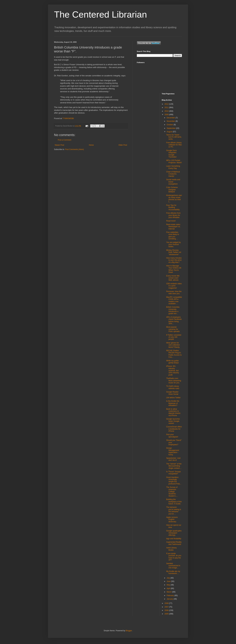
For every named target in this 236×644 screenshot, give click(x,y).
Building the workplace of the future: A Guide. (174, 502)
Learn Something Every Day (173, 167)
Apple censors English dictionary (172, 519)
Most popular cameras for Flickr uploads (173, 329)
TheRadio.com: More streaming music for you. (174, 381)
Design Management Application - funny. (173, 451)
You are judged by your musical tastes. (173, 245)
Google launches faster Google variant (173, 421)
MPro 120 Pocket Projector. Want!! (174, 161)
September (171, 128)
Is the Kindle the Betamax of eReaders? (173, 403)
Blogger (129, 631)
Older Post (123, 145)
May (169, 585)
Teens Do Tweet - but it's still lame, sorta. (174, 137)
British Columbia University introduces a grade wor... (173, 310)
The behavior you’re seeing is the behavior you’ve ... (174, 510)
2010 (167, 111)
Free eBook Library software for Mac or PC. (174, 145)
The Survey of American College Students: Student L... (172, 492)
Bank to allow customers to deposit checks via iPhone (173, 412)
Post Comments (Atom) (74, 149)
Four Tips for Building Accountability (173, 207)
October (170, 125)
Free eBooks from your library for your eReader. (173, 215)
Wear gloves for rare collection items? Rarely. (173, 345)
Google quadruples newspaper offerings (174, 533)
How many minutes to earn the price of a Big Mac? (174, 260)
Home (91, 145)
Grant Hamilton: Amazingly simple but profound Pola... (174, 481)
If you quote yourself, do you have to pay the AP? (174, 557)
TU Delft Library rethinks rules (173, 387)
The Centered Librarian (100, 14)
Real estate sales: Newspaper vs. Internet (173, 227)
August (170, 132)
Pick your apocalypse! (172, 436)
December (171, 118)
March (169, 592)
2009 (167, 115)
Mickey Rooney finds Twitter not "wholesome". (174, 252)
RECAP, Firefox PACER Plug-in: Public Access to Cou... (174, 354)
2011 (167, 108)
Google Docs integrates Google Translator (171, 154)
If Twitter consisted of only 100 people (174, 337)
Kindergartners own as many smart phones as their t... (174, 199)
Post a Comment (64, 140)
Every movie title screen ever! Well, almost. (173, 278)
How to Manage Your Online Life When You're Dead (174, 269)
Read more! (171, 221)
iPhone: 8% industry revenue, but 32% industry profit (172, 371)
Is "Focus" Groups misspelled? (173, 473)
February (170, 596)
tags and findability (174, 539)
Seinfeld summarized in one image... (173, 566)
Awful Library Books (171, 549)
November (171, 121)
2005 (167, 614)
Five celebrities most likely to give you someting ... (172, 236)
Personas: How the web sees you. (174, 292)
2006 (167, 610)
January (170, 599)
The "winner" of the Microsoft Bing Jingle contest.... (174, 466)
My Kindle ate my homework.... (173, 572)
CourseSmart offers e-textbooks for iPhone (174, 429)
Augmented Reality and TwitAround (174, 543)
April (169, 588)
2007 (167, 607)
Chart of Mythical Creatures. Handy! (173, 174)
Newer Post (59, 145)
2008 (167, 603)
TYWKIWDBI (68, 118)
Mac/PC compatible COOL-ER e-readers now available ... (174, 300)
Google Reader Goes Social (172, 393)
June (169, 581)
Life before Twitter (173, 398)
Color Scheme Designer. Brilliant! (172, 190)
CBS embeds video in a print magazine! (174, 286)
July (168, 578)
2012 (167, 104)
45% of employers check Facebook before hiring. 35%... (174, 320)
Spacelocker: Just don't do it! (173, 459)
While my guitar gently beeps (172, 362)
